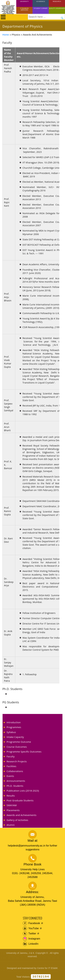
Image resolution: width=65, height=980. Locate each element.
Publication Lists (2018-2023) (23, 791)
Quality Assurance (57, 8)
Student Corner (41, 8)
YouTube (31, 928)
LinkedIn (31, 944)
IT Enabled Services (24, 9)
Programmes (14, 727)
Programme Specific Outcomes (24, 752)
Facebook (31, 923)
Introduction (14, 722)
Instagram (32, 939)
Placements (13, 810)
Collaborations (15, 771)
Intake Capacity (15, 737)
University (24, 1)
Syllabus (11, 732)
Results (11, 796)
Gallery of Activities (17, 820)
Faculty (11, 756)
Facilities (11, 766)
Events (10, 776)
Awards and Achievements (21, 815)
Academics (41, 1)
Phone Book (33, 864)
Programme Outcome (19, 742)
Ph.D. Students (15, 786)
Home (6, 35)
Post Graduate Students (20, 800)
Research (57, 1)
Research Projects (17, 761)
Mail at (32, 841)
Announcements (16, 781)
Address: (33, 892)
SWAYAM (12, 805)
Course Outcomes (17, 747)
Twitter (30, 934)
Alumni (11, 825)
